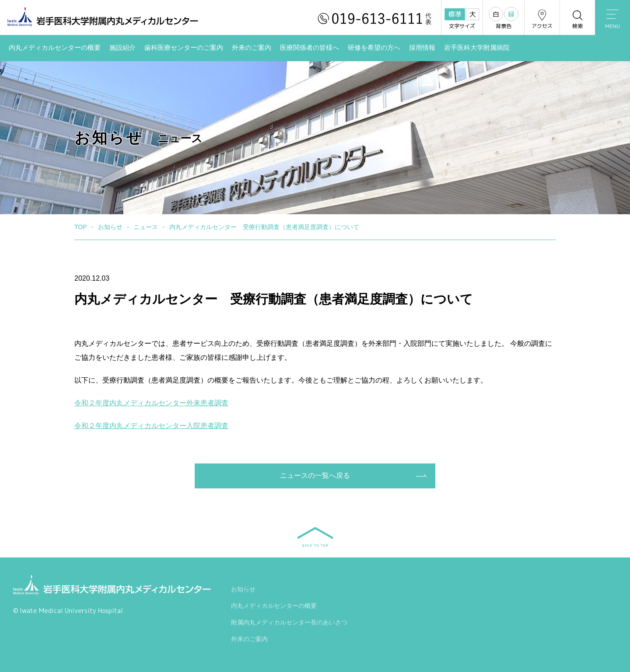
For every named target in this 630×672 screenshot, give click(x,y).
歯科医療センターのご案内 (184, 48)
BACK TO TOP (315, 537)
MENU (612, 20)
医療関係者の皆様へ (310, 48)
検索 (577, 19)
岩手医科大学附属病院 (477, 48)
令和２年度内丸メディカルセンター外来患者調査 (151, 403)
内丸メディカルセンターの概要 (55, 48)
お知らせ (243, 590)
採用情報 (422, 48)
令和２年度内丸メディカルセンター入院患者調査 (151, 426)
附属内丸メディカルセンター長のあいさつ (289, 623)
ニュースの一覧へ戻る (315, 475)
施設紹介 (122, 48)
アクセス (542, 19)
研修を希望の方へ (374, 48)
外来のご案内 (252, 48)
